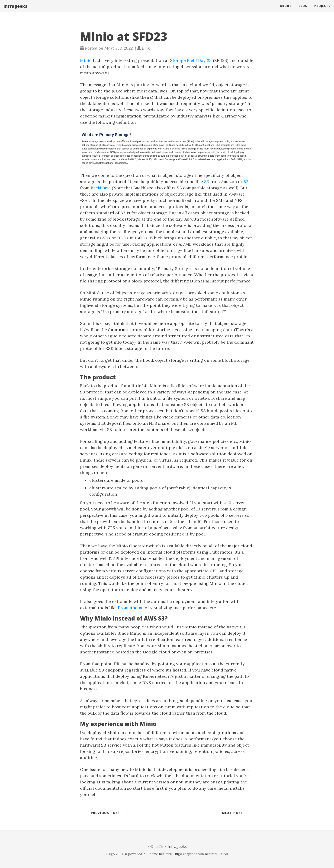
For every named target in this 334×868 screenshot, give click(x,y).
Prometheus (130, 608)
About (286, 10)
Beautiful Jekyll (216, 854)
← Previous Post (103, 813)
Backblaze (101, 188)
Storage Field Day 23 (191, 60)
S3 (207, 182)
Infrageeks (15, 10)
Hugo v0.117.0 (117, 854)
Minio (86, 60)
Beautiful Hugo (170, 854)
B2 (246, 182)
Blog (303, 10)
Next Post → (235, 813)
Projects (322, 10)
